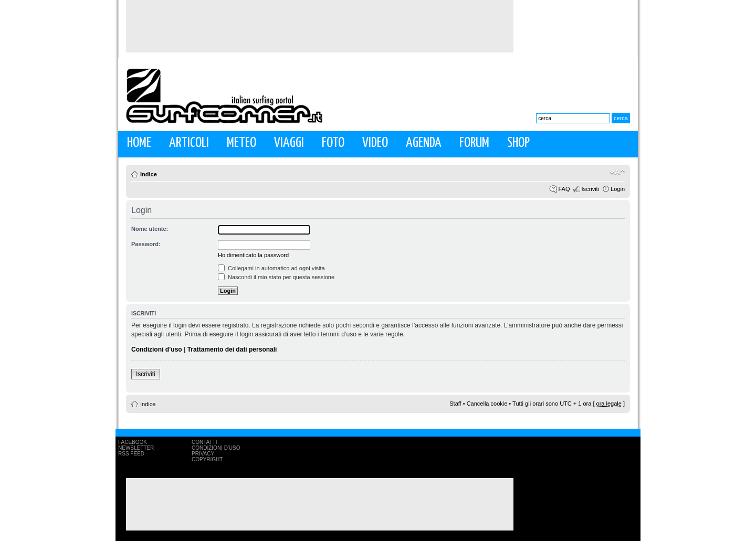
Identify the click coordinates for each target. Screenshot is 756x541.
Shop (518, 143)
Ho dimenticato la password (253, 255)
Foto (333, 143)
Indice (149, 174)
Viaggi (289, 143)
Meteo (241, 143)
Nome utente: (150, 229)
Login (618, 189)
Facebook (133, 442)
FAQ (564, 189)
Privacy (203, 454)
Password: (146, 244)
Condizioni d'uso (216, 448)
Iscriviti (590, 189)
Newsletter (136, 448)
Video (375, 143)
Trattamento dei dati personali (232, 349)
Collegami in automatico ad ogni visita (271, 268)
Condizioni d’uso (157, 349)
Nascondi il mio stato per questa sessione (276, 277)
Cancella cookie (487, 404)
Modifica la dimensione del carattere (617, 172)
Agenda (424, 143)
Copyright (207, 459)
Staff (455, 404)
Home (139, 143)
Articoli (189, 143)
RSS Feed (131, 454)
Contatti (204, 442)
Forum (474, 143)
